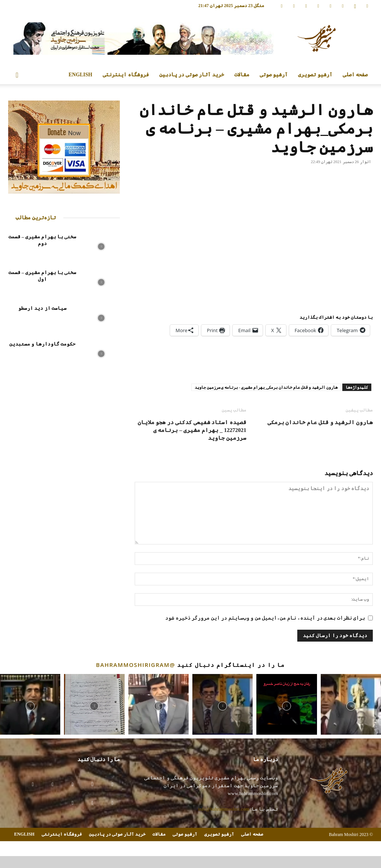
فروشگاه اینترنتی (126, 75)
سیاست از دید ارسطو (42, 308)
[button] (17, 75)
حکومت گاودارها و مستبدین (42, 344)
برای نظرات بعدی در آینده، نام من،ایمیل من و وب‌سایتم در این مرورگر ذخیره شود (265, 618)
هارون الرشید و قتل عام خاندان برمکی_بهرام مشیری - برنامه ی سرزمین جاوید (266, 387)
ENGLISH (80, 75)
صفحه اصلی (355, 75)
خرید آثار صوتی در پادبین (192, 75)
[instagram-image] (30, 704)
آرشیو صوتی (274, 75)
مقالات (242, 75)
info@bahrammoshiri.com (223, 809)
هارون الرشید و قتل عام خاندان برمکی (320, 422)
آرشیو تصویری (315, 75)
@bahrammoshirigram (136, 665)
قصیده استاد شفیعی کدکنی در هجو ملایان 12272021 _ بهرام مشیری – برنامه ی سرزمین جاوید (192, 430)
